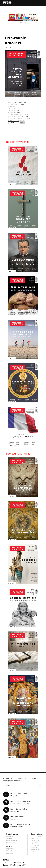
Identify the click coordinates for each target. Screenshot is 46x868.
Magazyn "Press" (37, 836)
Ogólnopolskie (18, 112)
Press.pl (33, 838)
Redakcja (10, 836)
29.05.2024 (24, 116)
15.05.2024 (27, 118)
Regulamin (10, 849)
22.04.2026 (26, 114)
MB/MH (24, 865)
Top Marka (35, 843)
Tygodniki (17, 110)
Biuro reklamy (12, 841)
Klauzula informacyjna (11, 852)
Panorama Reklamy (35, 846)
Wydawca (10, 838)
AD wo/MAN (35, 841)
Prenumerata (11, 843)
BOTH (11, 865)
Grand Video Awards (35, 851)
